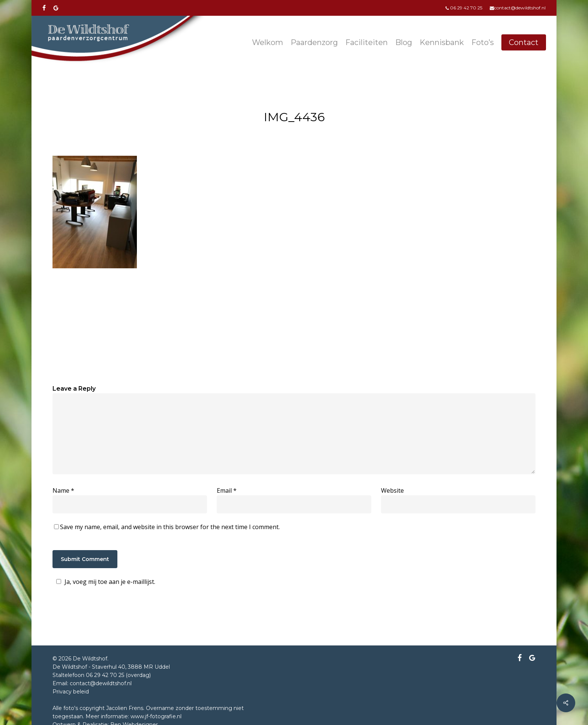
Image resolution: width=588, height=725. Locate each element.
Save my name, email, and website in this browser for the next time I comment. (170, 527)
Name (63, 490)
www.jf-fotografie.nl (156, 716)
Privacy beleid (71, 692)
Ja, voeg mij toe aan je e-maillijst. (105, 582)
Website (392, 490)
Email (227, 490)
